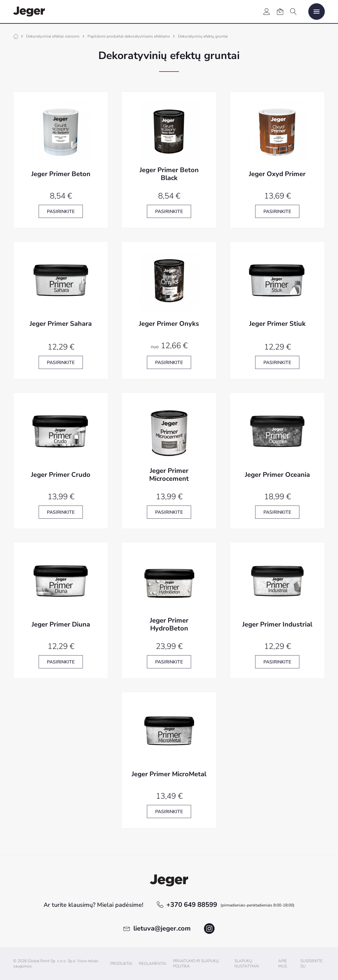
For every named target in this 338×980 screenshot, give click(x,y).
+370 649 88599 (230, 905)
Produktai (121, 964)
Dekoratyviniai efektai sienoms (53, 36)
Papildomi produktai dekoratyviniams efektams (129, 36)
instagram (209, 929)
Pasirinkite (61, 212)
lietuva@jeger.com (162, 928)
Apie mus (283, 964)
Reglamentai (153, 964)
